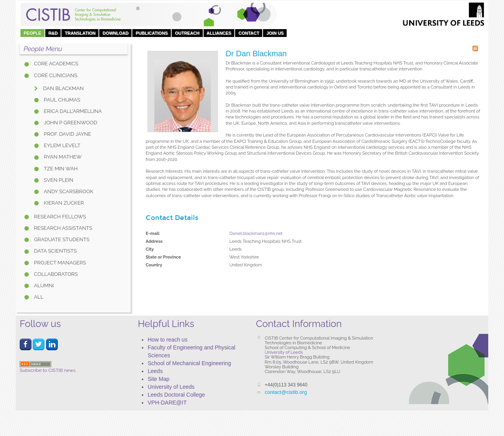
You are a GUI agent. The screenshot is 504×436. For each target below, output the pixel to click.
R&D (53, 33)
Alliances (219, 33)
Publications (152, 33)
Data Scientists (55, 251)
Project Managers (59, 263)
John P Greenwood (70, 123)
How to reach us (168, 340)
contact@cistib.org (286, 392)
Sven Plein (58, 180)
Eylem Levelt (61, 145)
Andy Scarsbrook (68, 191)
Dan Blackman (63, 88)
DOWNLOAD (115, 33)
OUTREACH (187, 33)
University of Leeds (171, 387)
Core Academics (56, 64)
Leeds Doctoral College (176, 395)
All (38, 297)
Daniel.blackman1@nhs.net (256, 234)
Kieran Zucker (63, 203)
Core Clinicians (55, 75)
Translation (80, 33)
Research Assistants (62, 228)
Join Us (275, 33)
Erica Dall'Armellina (72, 111)
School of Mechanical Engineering (189, 363)
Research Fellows (59, 217)
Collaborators (55, 274)
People (32, 33)
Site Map (158, 379)
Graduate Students (61, 239)
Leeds (155, 371)
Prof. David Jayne (67, 134)
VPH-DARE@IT (167, 403)
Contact (249, 33)
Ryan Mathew (62, 157)
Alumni (43, 285)
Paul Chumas (61, 100)
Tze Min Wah (60, 169)
